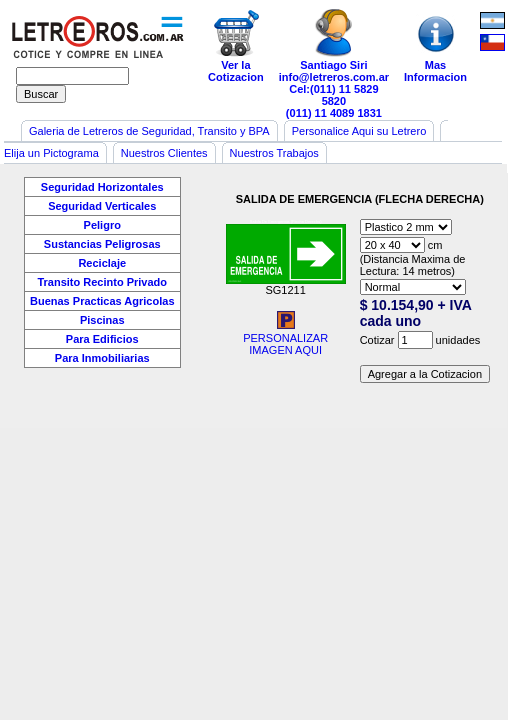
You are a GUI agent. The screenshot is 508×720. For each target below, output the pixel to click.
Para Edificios (102, 339)
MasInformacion (435, 46)
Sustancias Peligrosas (102, 244)
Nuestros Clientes (164, 153)
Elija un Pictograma (51, 153)
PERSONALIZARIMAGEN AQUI (285, 339)
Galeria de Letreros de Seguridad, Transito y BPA (149, 131)
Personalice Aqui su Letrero (359, 131)
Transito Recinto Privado (102, 282)
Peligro (102, 225)
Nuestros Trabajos (274, 153)
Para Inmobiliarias (102, 358)
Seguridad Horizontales (102, 187)
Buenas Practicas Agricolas (102, 301)
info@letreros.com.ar (334, 77)
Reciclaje (102, 263)
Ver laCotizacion (236, 46)
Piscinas (102, 320)
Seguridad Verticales (102, 206)
